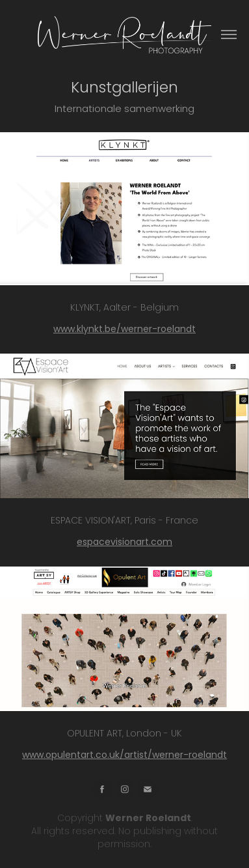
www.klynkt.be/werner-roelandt (124, 330)
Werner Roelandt (148, 819)
